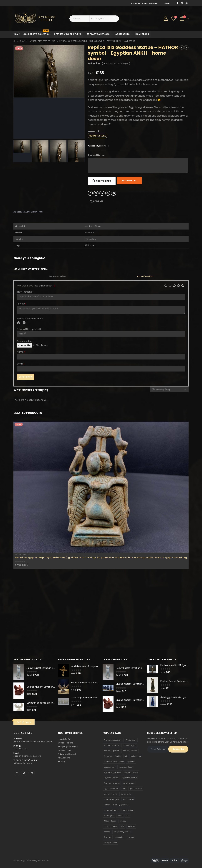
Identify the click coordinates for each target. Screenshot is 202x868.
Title (25, 292)
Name (21, 352)
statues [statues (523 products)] (130, 837)
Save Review (26, 377)
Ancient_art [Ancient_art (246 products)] (131, 740)
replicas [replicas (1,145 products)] (131, 826)
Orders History (65, 750)
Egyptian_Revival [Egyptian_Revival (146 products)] (111, 778)
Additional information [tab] (28, 212)
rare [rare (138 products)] (122, 826)
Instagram (32, 773)
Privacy (62, 762)
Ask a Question (145, 276)
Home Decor (142, 34)
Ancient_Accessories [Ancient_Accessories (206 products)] (113, 740)
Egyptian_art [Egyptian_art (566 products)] (110, 767)
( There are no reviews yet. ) (116, 64)
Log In (167, 3)
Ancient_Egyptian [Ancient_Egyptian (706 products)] (112, 751)
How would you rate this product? (36, 286)
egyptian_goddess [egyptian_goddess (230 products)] (112, 772)
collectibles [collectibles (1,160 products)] (136, 756)
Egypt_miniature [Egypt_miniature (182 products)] (111, 789)
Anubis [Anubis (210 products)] (118, 756)
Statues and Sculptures (67, 34)
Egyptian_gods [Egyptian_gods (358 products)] (131, 772)
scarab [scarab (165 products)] (107, 832)
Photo (19, 323)
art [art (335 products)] (126, 756)
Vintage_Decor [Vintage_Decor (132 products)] (110, 843)
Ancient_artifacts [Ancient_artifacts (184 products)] (112, 745)
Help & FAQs (64, 739)
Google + (108, 193)
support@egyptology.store (27, 756)
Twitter (96, 193)
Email (114, 193)
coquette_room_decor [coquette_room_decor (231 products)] (114, 762)
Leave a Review (58, 276)
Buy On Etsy (129, 181)
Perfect (183, 285)
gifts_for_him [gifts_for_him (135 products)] (136, 789)
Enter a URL (29, 329)
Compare (98, 201)
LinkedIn (102, 193)
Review (22, 304)
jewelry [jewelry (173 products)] (123, 821)
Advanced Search (67, 754)
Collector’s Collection (37, 33)
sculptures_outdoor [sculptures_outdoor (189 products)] (122, 832)
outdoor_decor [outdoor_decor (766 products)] (110, 826)
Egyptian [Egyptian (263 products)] (131, 762)
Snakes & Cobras (22, 555)
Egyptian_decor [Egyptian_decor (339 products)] (126, 767)
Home (16, 34)
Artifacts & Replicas (98, 34)
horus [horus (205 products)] (120, 816)
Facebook (90, 193)
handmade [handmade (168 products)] (126, 794)
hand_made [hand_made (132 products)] (128, 799)
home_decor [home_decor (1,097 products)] (127, 810)
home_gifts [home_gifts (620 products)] (109, 816)
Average (174, 285)
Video (25, 323)
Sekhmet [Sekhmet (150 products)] (108, 837)
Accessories (122, 34)
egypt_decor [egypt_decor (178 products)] (129, 783)
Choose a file (24, 341)
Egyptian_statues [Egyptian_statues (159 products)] (112, 783)
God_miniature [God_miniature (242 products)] (111, 794)
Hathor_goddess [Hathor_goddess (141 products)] (121, 805)
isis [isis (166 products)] (128, 816)
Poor (166, 285)
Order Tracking (66, 743)
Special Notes (96, 155)
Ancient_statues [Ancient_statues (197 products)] (130, 751)
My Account (64, 758)
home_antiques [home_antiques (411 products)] (111, 810)
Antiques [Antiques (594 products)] (108, 756)
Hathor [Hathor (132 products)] (107, 805)
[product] (101, 487)
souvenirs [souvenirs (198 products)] (119, 837)
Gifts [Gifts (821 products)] (124, 789)
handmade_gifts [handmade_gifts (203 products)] (111, 799)
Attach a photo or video (30, 319)
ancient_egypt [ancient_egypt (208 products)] (129, 745)
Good (178, 285)
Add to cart (104, 181)
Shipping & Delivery (68, 747)
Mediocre (170, 285)
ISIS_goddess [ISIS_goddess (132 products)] (110, 821)
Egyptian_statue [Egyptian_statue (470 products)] (130, 778)
